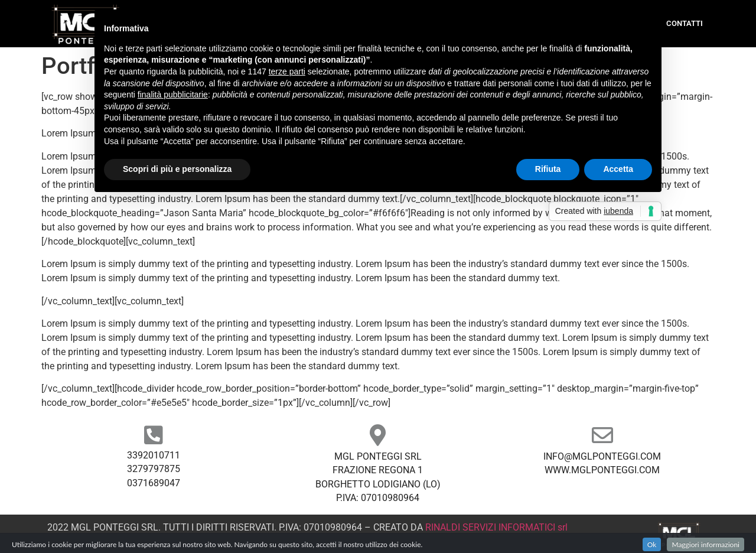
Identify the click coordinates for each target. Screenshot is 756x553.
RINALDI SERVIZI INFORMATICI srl (496, 527)
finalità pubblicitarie (173, 95)
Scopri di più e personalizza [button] (177, 169)
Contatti (685, 23)
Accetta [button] (618, 169)
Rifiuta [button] (548, 169)
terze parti (287, 71)
